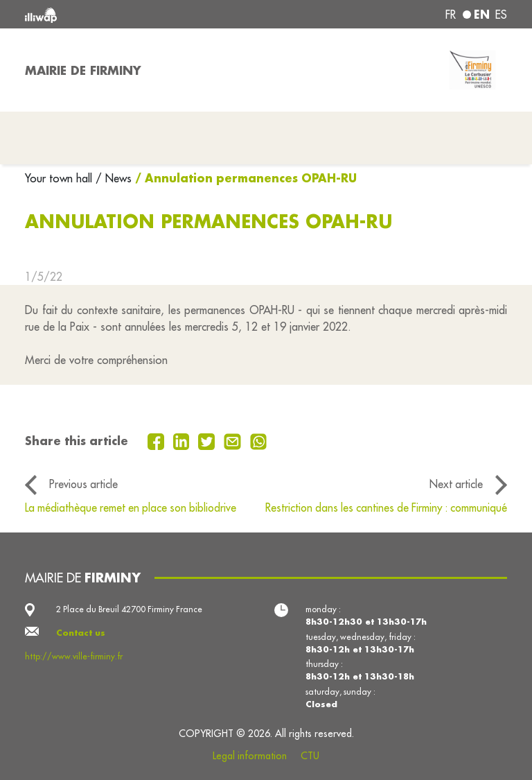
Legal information (250, 756)
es (501, 15)
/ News (114, 178)
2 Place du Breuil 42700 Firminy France (129, 609)
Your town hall (60, 178)
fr (451, 15)
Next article (456, 484)
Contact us (81, 633)
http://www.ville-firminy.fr (74, 656)
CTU (310, 756)
